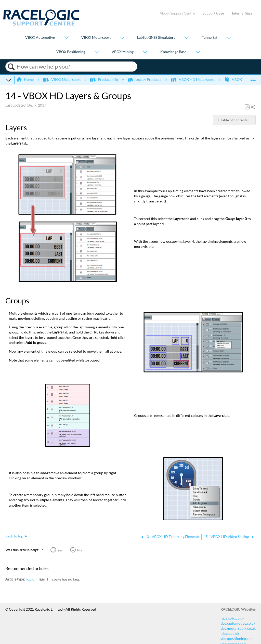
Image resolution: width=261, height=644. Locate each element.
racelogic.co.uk (232, 618)
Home (25, 79)
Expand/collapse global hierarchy (9, 80)
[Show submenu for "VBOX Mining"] (145, 52)
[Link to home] (41, 24)
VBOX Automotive (40, 38)
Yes (60, 550)
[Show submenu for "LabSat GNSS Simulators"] (187, 38)
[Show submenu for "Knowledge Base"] (198, 52)
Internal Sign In (244, 13)
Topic (30, 579)
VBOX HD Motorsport (193, 79)
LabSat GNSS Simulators (156, 38)
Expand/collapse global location (253, 78)
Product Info (105, 79)
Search (11, 67)
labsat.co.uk (230, 633)
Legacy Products (145, 79)
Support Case (213, 13)
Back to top (14, 536)
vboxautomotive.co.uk (238, 623)
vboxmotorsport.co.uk (238, 628)
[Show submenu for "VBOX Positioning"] (97, 52)
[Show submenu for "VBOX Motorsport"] (122, 38)
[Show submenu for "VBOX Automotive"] (66, 38)
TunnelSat (210, 38)
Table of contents (234, 120)
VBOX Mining (123, 52)
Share (253, 107)
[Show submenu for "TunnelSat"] (229, 38)
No (79, 550)
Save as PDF (247, 107)
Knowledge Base (173, 52)
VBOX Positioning (71, 52)
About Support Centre (177, 13)
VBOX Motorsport (96, 38)
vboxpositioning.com (237, 639)
